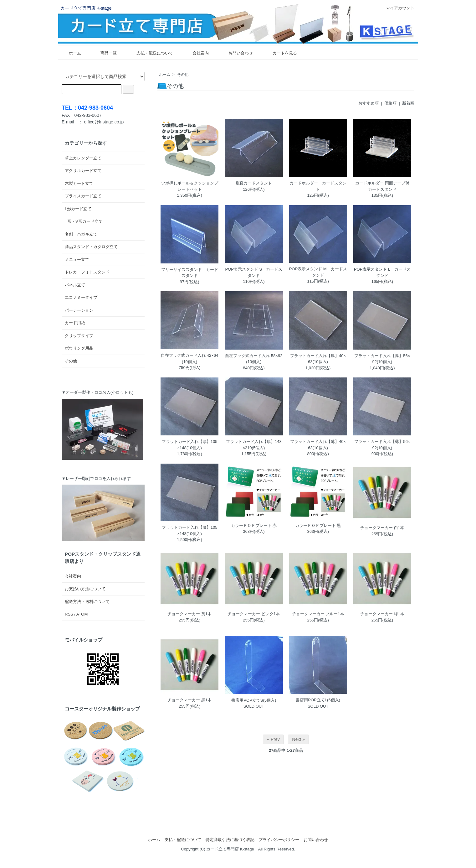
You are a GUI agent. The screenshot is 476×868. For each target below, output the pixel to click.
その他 (183, 75)
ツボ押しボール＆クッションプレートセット (190, 186)
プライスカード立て (83, 196)
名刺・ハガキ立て (81, 234)
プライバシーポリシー (279, 840)
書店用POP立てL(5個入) (318, 700)
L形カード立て (78, 209)
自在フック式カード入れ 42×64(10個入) (189, 359)
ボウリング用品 (79, 348)
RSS (69, 614)
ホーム (70, 53)
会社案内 (196, 53)
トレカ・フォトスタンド (87, 272)
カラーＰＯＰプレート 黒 (318, 525)
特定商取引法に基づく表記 (230, 840)
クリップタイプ (79, 336)
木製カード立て (79, 183)
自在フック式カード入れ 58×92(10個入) (254, 359)
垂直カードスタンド (254, 183)
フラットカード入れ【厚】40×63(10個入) (318, 359)
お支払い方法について (85, 589)
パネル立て (75, 285)
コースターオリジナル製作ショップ (102, 709)
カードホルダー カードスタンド (318, 186)
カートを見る (280, 53)
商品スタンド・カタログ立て (91, 247)
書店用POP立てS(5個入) (254, 700)
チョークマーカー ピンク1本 (254, 614)
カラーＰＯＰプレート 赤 (254, 525)
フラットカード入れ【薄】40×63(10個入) (318, 445)
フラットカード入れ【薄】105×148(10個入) (190, 530)
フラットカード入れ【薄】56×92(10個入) (382, 445)
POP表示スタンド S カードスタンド (254, 272)
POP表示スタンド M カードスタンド (318, 272)
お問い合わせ (236, 53)
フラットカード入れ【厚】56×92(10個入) (382, 359)
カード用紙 (75, 323)
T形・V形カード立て (84, 221)
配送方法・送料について (87, 602)
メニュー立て (77, 260)
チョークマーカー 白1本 (382, 528)
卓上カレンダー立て (83, 158)
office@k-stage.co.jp (104, 122)
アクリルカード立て (83, 171)
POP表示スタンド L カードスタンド (382, 272)
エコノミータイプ (81, 297)
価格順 (390, 103)
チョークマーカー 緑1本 (382, 614)
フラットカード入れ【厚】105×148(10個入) (190, 445)
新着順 (408, 103)
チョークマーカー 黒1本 (189, 700)
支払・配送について (150, 53)
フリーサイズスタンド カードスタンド (190, 273)
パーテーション (79, 310)
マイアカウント (397, 8)
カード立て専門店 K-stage (86, 8)
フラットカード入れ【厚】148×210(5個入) (254, 445)
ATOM (82, 614)
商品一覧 (104, 53)
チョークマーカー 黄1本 (189, 614)
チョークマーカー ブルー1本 (318, 614)
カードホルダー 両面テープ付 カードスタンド (383, 186)
